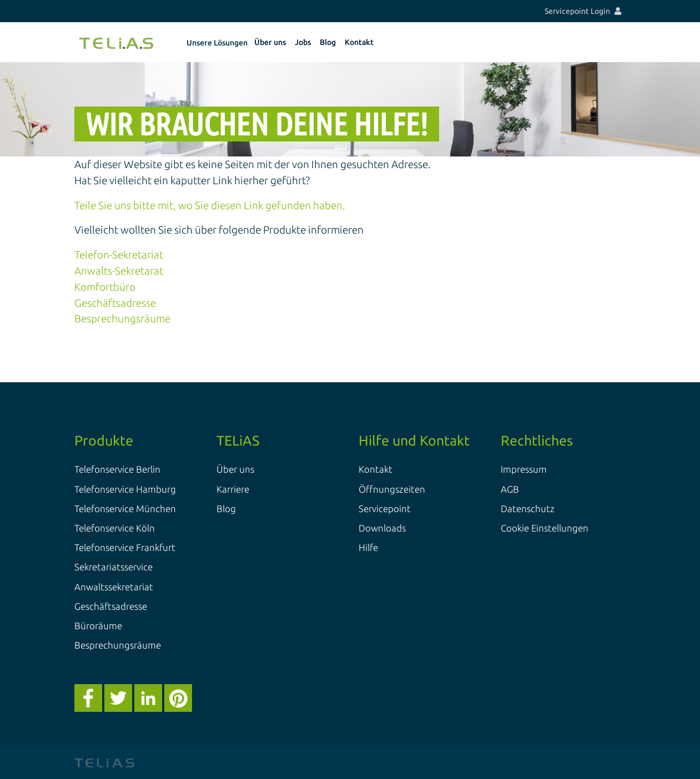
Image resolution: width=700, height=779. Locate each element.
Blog (226, 509)
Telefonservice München (125, 509)
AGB (510, 489)
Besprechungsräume (122, 318)
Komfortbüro (105, 287)
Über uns (235, 469)
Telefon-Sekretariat (119, 255)
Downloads (382, 528)
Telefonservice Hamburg (125, 489)
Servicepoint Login (583, 11)
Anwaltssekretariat (114, 587)
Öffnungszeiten (392, 489)
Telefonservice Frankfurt (125, 547)
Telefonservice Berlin (117, 469)
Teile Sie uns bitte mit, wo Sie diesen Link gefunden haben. (210, 205)
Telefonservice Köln (115, 528)
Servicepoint (385, 509)
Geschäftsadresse (115, 303)
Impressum (524, 469)
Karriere (233, 489)
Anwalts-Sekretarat (119, 271)
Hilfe (368, 547)
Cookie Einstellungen (545, 528)
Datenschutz (528, 509)
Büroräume (98, 626)
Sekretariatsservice (114, 567)
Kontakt (376, 469)
